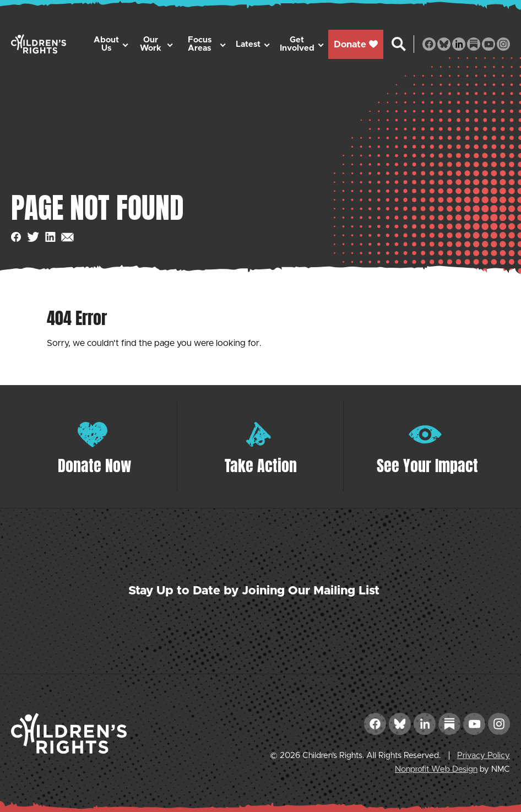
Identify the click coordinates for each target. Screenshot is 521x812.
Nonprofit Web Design (436, 769)
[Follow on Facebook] (429, 44)
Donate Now (95, 465)
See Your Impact (427, 465)
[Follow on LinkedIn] (459, 44)
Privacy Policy (484, 756)
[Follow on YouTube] (489, 44)
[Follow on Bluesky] (444, 44)
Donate (356, 44)
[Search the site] (399, 44)
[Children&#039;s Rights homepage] (39, 44)
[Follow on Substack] (474, 44)
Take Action (261, 465)
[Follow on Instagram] (503, 44)
